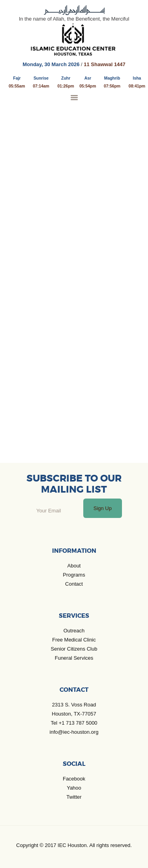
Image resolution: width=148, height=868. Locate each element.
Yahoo (74, 788)
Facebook (74, 779)
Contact (74, 584)
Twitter (74, 797)
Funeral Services (74, 658)
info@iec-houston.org (74, 732)
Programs (74, 575)
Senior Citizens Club (74, 649)
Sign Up (103, 508)
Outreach (74, 631)
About (74, 566)
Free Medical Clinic (74, 640)
